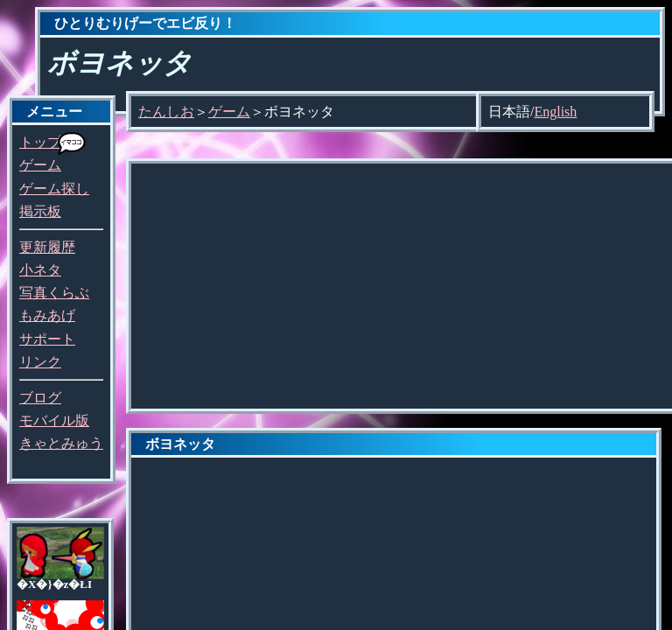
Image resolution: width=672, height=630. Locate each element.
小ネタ (40, 270)
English (555, 112)
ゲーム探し (54, 189)
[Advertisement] (402, 286)
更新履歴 (47, 247)
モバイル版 (54, 420)
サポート (47, 339)
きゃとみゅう (61, 443)
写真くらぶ (54, 293)
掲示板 (40, 211)
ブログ (40, 398)
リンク (40, 362)
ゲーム (40, 165)
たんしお (166, 112)
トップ (40, 142)
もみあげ (47, 315)
